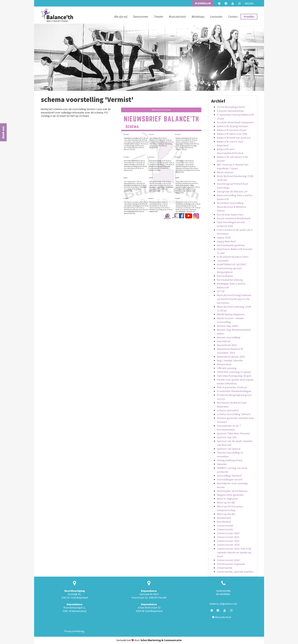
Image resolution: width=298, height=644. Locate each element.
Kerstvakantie (225, 276)
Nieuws (249, 3)
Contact (233, 17)
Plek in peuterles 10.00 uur (232, 387)
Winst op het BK (226, 502)
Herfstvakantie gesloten (231, 245)
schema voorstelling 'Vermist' (234, 414)
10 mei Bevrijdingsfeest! (231, 107)
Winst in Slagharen (227, 499)
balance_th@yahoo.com (223, 604)
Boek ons (3, 132)
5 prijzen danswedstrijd (230, 111)
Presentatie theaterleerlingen (234, 391)
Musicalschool (177, 17)
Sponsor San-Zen (227, 437)
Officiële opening (227, 368)
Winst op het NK (226, 514)
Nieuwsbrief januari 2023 (231, 357)
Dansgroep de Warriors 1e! (232, 191)
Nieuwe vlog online (228, 326)
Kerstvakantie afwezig (230, 280)
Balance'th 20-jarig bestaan (232, 126)
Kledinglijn (203, 3)
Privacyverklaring (74, 631)
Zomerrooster (225, 526)
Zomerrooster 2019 (228, 533)
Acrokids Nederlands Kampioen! (235, 122)
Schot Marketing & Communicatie (161, 640)
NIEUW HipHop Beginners (231, 314)
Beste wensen (225, 172)
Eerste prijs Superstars (230, 214)
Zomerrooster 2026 (228, 560)
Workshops (198, 17)
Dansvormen (141, 17)
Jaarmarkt (223, 261)
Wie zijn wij (121, 17)
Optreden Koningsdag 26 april (234, 376)
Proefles (249, 17)
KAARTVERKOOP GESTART (232, 264)
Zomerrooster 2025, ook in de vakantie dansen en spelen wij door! (234, 552)
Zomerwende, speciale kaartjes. (236, 572)
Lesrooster (216, 17)
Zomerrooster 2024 (228, 545)
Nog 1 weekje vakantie (230, 360)
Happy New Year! (226, 241)
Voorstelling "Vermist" (229, 476)
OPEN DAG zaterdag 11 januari (234, 372)
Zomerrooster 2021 (228, 537)
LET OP (221, 291)
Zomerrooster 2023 (228, 541)
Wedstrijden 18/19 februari (232, 491)
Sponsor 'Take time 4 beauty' (234, 433)
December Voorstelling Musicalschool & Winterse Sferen (232, 207)
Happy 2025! (224, 238)
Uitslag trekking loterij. (230, 460)
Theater (158, 17)
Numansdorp (224, 364)
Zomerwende (225, 568)
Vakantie (222, 464)
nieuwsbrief (224, 341)
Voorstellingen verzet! (230, 479)
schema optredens (228, 410)
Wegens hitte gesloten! (230, 495)
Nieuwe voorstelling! (229, 337)
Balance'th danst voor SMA (232, 134)
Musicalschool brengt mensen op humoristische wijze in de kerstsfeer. (234, 299)
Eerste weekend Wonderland (234, 218)
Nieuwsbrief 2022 (227, 345)
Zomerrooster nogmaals (231, 564)
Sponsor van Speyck (229, 449)
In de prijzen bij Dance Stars (233, 257)
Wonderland (224, 518)
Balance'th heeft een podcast (234, 138)
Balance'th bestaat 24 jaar (232, 130)
